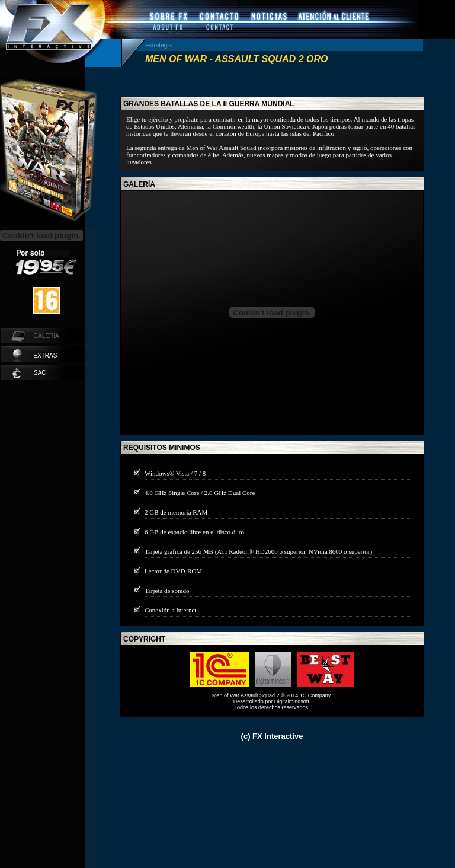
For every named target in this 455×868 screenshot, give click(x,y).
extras (35, 356)
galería (139, 184)
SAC (29, 373)
